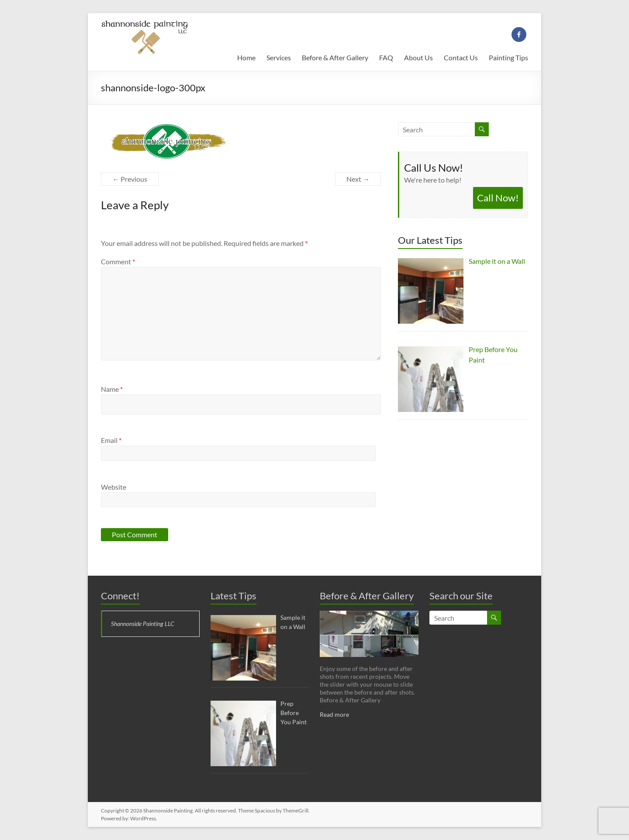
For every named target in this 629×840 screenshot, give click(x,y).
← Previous (130, 179)
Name (112, 389)
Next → (358, 179)
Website (114, 487)
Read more (334, 714)
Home (246, 57)
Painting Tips (508, 57)
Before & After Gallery (335, 57)
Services (279, 57)
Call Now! (498, 198)
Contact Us (461, 57)
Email (111, 440)
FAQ (386, 57)
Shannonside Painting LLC (143, 624)
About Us (418, 57)
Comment (118, 261)
